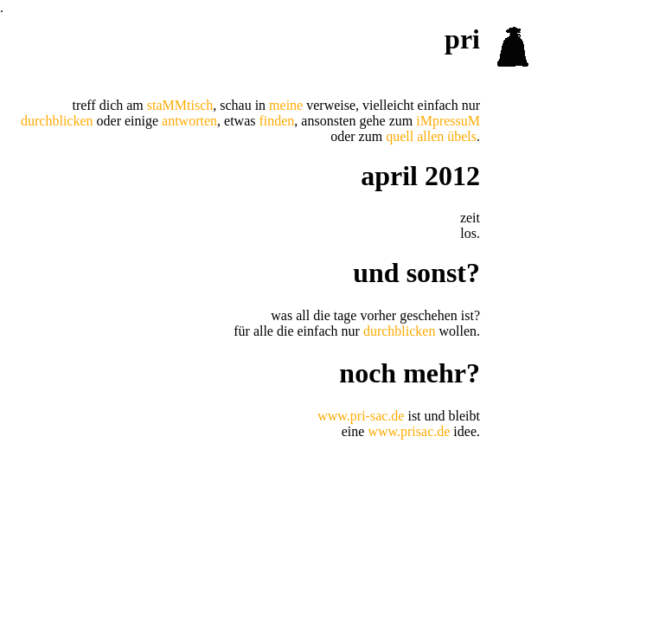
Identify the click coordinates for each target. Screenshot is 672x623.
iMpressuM (448, 121)
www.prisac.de (409, 431)
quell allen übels (431, 136)
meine (286, 105)
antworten (189, 121)
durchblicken (57, 121)
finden (276, 121)
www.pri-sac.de (361, 416)
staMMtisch (180, 105)
